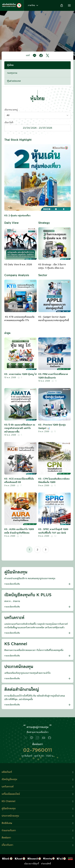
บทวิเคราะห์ (8, 787)
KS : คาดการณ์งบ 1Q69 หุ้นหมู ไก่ (21, 374)
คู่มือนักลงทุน (9, 809)
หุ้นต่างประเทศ (14, 81)
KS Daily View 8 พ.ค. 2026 (18, 265)
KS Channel (8, 801)
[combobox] (37, 115)
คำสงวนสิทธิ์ (46, 864)
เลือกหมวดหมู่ (11, 110)
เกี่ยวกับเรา (7, 845)
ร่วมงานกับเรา (9, 830)
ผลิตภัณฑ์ (7, 772)
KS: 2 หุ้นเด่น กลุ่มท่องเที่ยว (17, 216)
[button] (69, 5)
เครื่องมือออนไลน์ (11, 794)
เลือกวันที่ (9, 123)
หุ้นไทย (10, 65)
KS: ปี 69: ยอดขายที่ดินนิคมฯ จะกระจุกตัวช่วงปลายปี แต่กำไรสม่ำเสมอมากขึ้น (20, 428)
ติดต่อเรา (6, 838)
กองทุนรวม (12, 73)
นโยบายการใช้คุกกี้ (32, 864)
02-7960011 (38, 750)
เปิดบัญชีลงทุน (9, 779)
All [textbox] (8, 115)
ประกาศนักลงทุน (10, 816)
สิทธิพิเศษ (7, 823)
